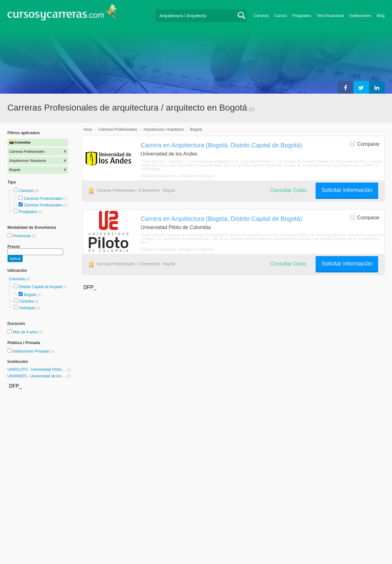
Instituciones (360, 16)
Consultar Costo (288, 190)
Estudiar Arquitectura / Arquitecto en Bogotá (177, 176)
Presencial (22, 236)
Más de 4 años (26, 332)
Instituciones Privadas (33, 351)
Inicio (88, 129)
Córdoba (26, 301)
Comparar (364, 144)
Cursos (281, 16)
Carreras (261, 16)
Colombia (18, 279)
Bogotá (30, 295)
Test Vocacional (330, 16)
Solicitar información (347, 190)
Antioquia (27, 308)
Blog (381, 16)
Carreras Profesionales (43, 199)
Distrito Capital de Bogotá (41, 287)
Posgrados (302, 16)
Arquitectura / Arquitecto (163, 129)
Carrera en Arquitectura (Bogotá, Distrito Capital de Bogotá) (221, 145)
